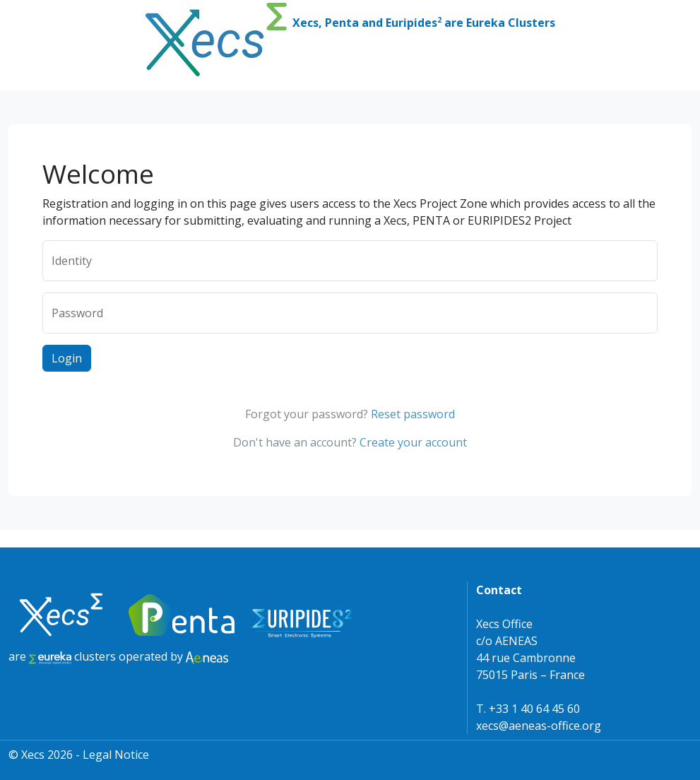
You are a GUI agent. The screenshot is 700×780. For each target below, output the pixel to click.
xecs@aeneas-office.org (539, 726)
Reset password (413, 414)
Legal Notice (116, 755)
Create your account (413, 442)
